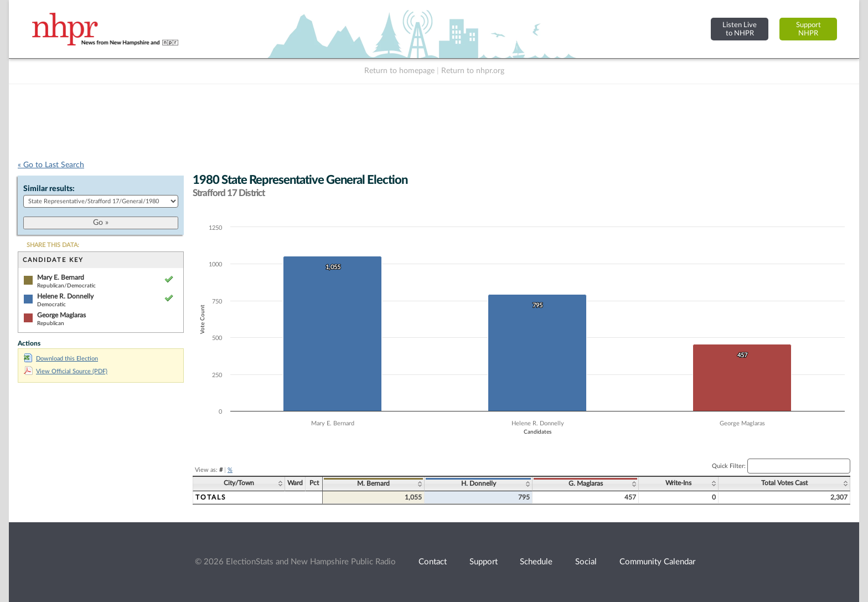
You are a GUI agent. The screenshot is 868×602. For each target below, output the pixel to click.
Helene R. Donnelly (65, 296)
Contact (433, 562)
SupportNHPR (808, 29)
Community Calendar (657, 562)
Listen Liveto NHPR (740, 29)
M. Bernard (373, 483)
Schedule (536, 562)
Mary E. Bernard (61, 277)
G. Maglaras (586, 483)
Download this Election (61, 359)
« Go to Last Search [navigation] (51, 165)
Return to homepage (399, 71)
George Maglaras (61, 315)
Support (484, 562)
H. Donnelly (479, 483)
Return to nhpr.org (473, 71)
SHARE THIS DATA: (53, 245)
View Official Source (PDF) (66, 371)
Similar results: (49, 189)
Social (586, 562)
